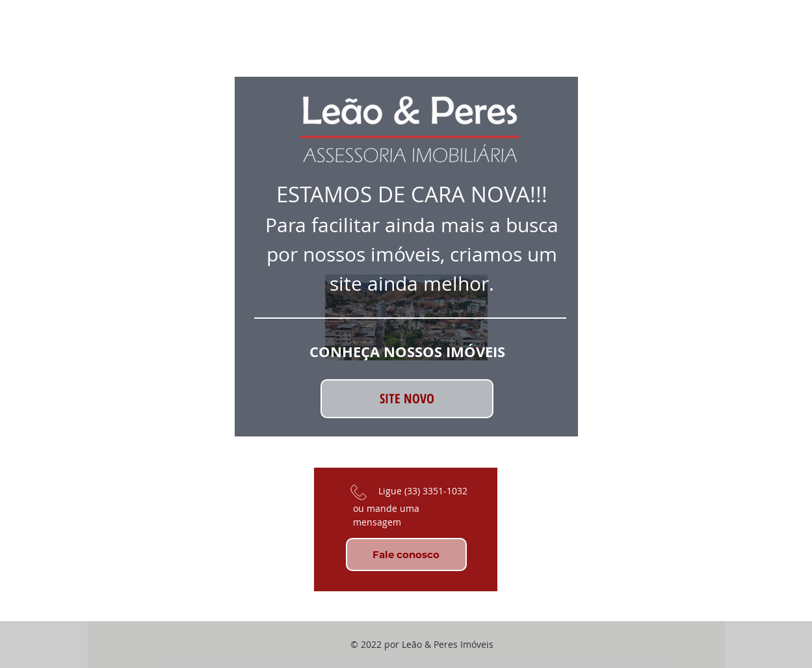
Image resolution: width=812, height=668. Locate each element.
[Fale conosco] (406, 554)
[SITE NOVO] (407, 399)
